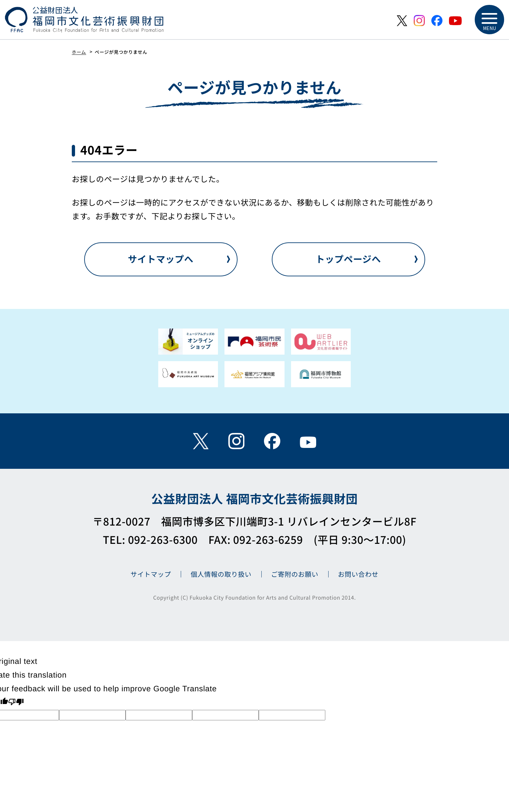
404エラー (109, 150)
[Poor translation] (16, 703)
